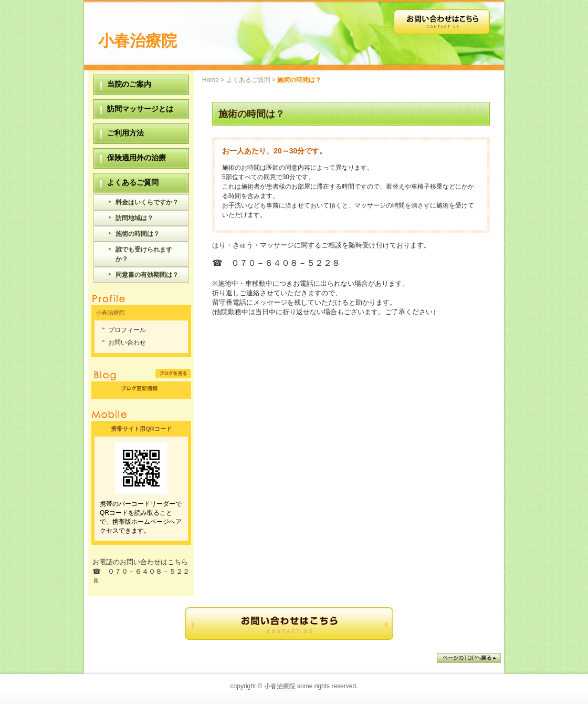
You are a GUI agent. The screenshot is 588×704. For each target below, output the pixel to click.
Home (211, 80)
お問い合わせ (127, 343)
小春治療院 (138, 41)
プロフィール (127, 330)
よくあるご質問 (248, 80)
